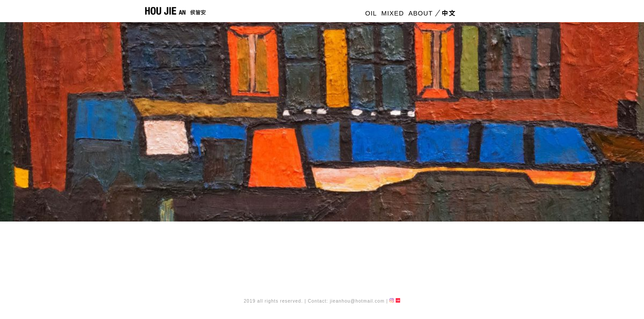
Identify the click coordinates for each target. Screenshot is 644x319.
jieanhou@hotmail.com (357, 301)
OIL (371, 14)
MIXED (393, 14)
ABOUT (421, 14)
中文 (448, 14)
